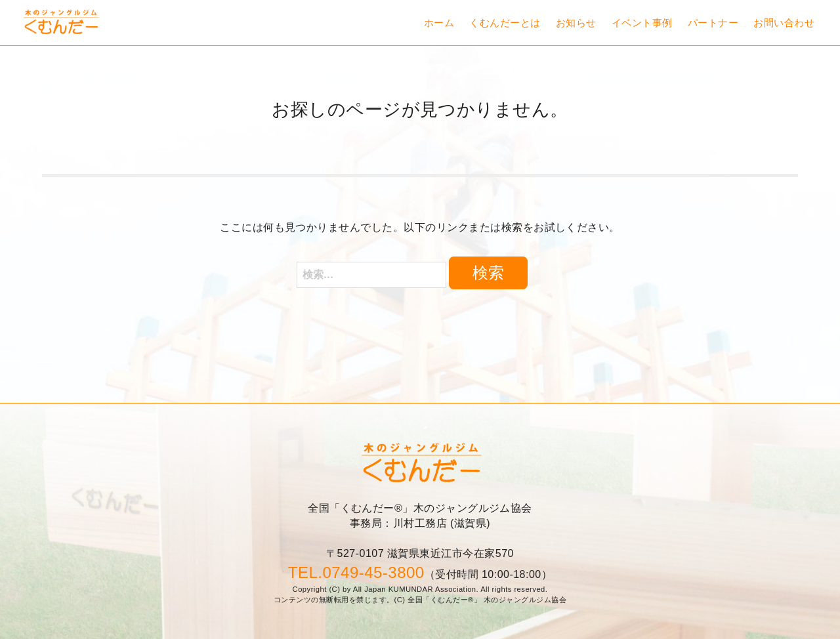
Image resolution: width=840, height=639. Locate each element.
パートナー (713, 23)
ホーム (439, 23)
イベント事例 (642, 23)
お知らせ (576, 23)
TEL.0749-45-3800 (356, 572)
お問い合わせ (784, 23)
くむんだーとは (505, 23)
